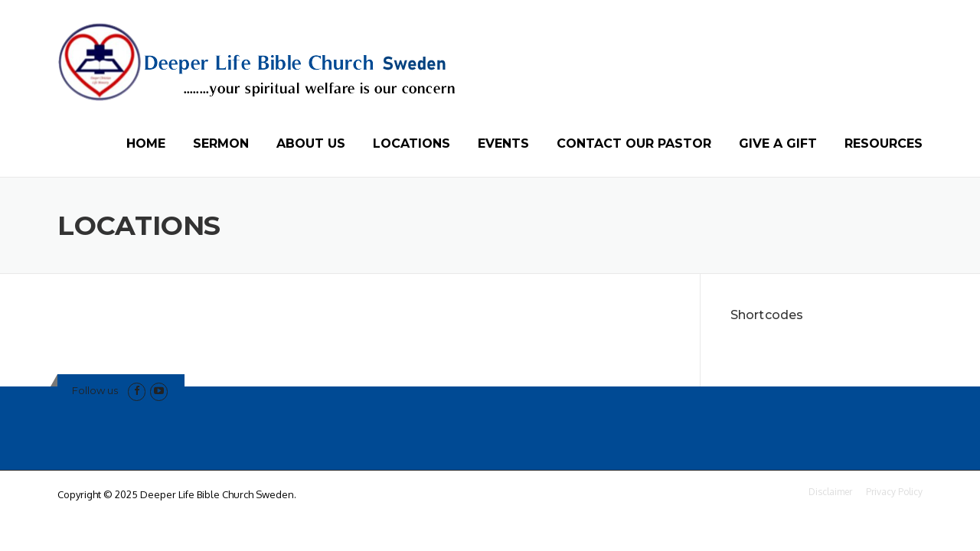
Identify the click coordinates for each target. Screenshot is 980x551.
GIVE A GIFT (778, 143)
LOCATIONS (412, 143)
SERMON (221, 143)
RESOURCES (884, 143)
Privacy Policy (894, 492)
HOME (146, 143)
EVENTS (503, 143)
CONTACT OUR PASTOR (634, 143)
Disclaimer (830, 492)
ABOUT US (311, 143)
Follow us (95, 390)
